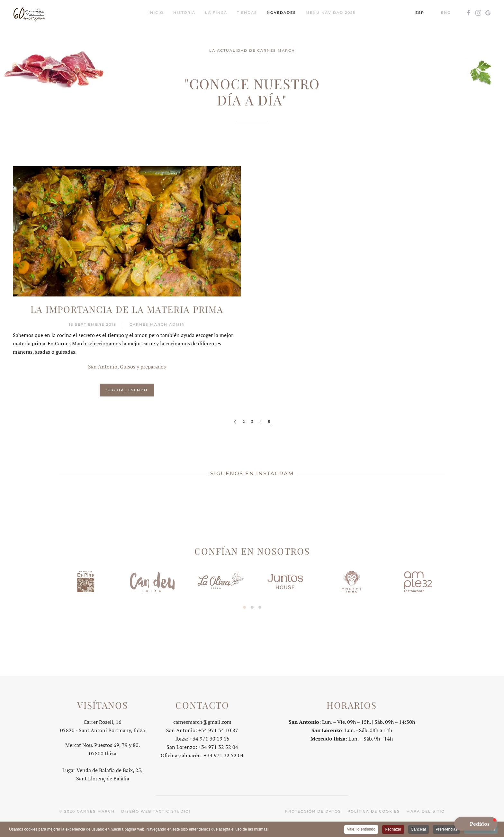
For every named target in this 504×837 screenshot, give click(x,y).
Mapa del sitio (426, 810)
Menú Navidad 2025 (331, 13)
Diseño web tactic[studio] (156, 810)
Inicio (156, 13)
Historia (184, 13)
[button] (476, 824)
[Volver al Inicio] (29, 13)
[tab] (244, 607)
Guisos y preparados (143, 367)
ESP (420, 13)
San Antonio (103, 367)
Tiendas (247, 13)
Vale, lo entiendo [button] (361, 830)
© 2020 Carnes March (87, 810)
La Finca (216, 13)
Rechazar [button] (393, 830)
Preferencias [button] (446, 830)
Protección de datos (313, 810)
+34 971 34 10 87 (218, 729)
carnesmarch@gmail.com (202, 721)
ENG (446, 13)
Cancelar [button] (419, 830)
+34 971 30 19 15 (210, 738)
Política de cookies (374, 810)
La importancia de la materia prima (127, 309)
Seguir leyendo (127, 390)
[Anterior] (235, 422)
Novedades (281, 13)
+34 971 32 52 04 (218, 746)
